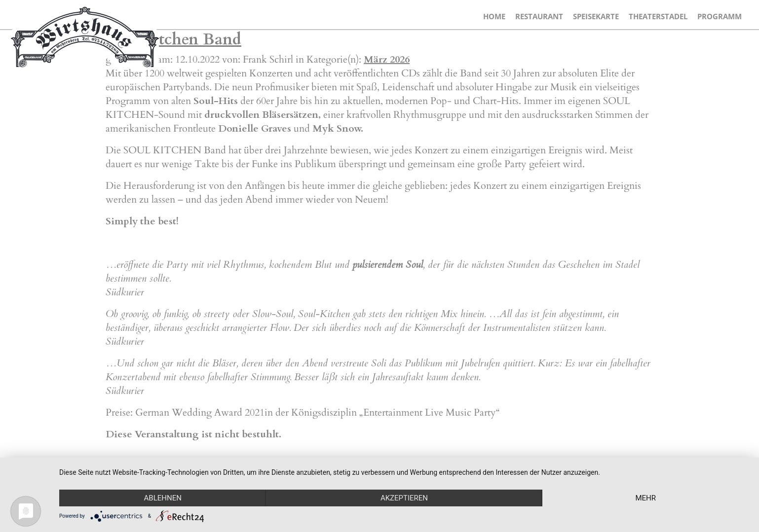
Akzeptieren (404, 498)
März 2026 (387, 59)
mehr (645, 498)
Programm (720, 16)
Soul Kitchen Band (173, 39)
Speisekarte (596, 16)
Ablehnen (163, 498)
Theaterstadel (658, 16)
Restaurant (539, 16)
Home (494, 16)
